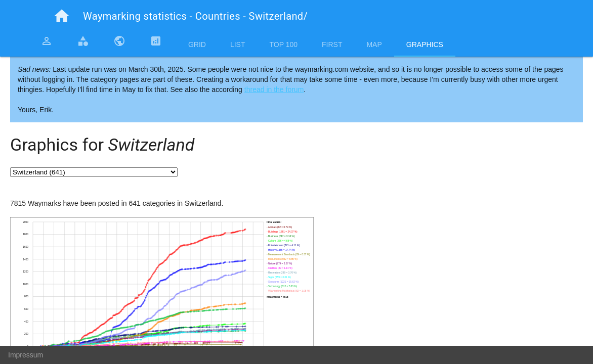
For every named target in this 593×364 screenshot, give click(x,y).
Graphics (425, 44)
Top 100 (283, 44)
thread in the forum (274, 89)
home (62, 16)
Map (374, 44)
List (238, 44)
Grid (197, 44)
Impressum (26, 355)
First (332, 44)
